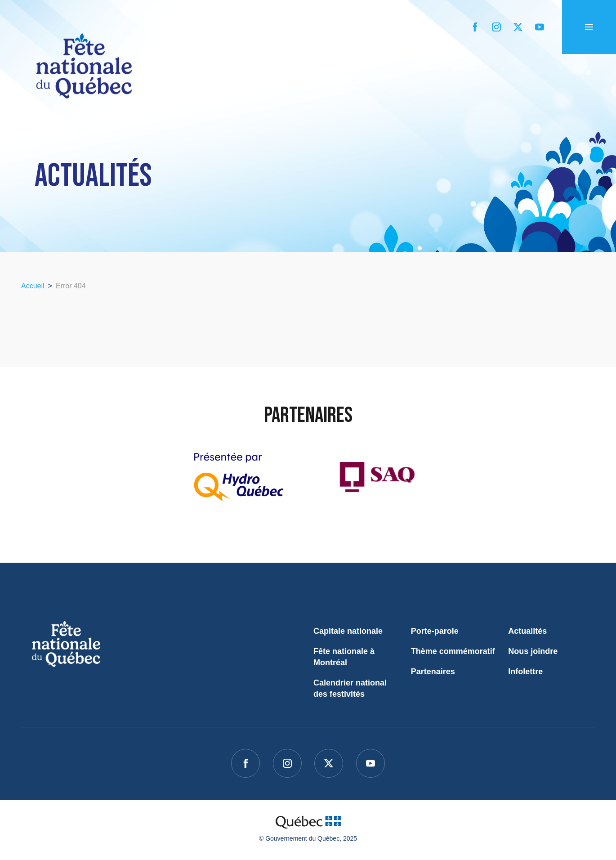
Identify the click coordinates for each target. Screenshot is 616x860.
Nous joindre (533, 651)
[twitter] (518, 27)
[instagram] (496, 27)
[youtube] (540, 27)
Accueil (44, 110)
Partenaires (433, 672)
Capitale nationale (348, 631)
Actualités (527, 631)
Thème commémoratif (453, 651)
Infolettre (525, 672)
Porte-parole (435, 631)
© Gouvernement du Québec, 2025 (308, 838)
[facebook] (475, 27)
